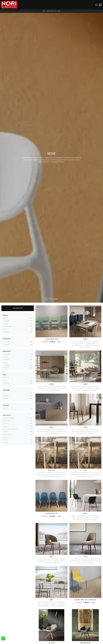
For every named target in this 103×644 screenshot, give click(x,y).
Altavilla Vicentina (9, 418)
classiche (6, 378)
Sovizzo (5, 437)
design (5, 380)
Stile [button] (4, 375)
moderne (6, 383)
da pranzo (6, 344)
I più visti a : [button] (7, 415)
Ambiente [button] (7, 339)
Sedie (59, 11)
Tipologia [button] (6, 390)
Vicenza (5, 442)
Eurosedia (6, 321)
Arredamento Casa (52, 11)
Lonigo (5, 426)
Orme (5, 329)
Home (44, 11)
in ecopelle (6, 354)
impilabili (6, 396)
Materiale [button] (6, 351)
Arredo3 (5, 318)
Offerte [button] (6, 405)
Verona (5, 440)
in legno (5, 357)
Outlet (5, 408)
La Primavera (7, 326)
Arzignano (6, 421)
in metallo (6, 360)
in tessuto (6, 368)
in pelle (5, 362)
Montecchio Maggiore (10, 429)
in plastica (6, 365)
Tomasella (6, 332)
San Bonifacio (7, 434)
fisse (4, 393)
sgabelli (5, 398)
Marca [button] (5, 315)
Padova (5, 432)
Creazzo (5, 423)
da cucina (6, 342)
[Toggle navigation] (100, 5)
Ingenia (5, 324)
